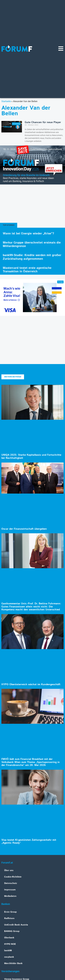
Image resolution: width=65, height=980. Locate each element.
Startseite (6, 101)
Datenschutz (11, 883)
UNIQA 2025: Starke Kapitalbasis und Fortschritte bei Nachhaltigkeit (31, 457)
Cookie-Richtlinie (13, 877)
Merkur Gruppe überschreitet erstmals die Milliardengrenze (32, 244)
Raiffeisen (9, 918)
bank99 (8, 951)
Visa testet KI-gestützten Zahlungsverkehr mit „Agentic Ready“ (29, 842)
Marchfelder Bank (13, 963)
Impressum (10, 890)
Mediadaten (10, 896)
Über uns (9, 870)
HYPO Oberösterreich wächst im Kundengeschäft (31, 684)
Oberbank (9, 938)
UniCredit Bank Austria (16, 925)
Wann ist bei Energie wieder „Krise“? (28, 234)
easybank (9, 957)
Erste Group (10, 912)
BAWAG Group (12, 931)
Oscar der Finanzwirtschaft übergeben (24, 529)
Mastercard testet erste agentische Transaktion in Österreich (27, 270)
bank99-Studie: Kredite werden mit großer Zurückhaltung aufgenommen (32, 257)
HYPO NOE (10, 944)
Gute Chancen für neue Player (43, 122)
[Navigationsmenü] (61, 49)
